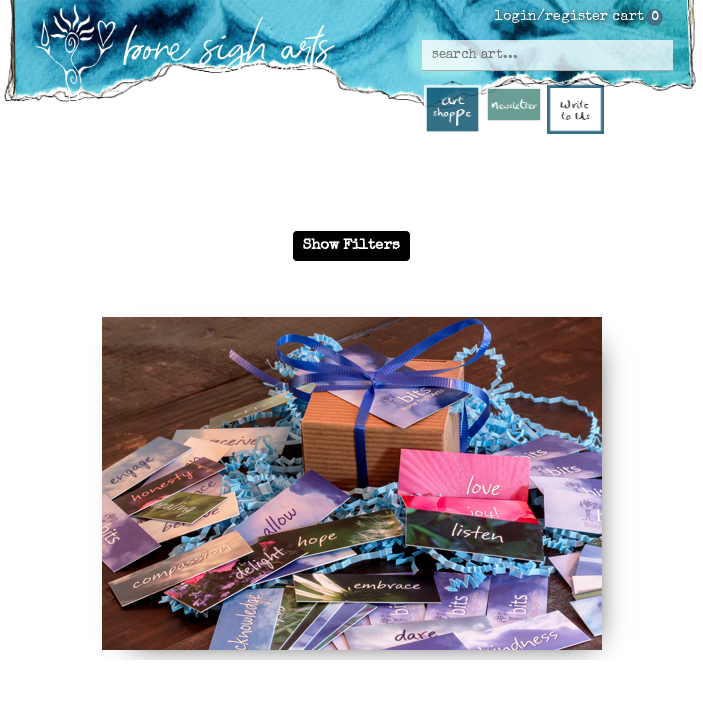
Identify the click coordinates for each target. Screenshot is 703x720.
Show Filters (351, 245)
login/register (551, 17)
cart (628, 17)
